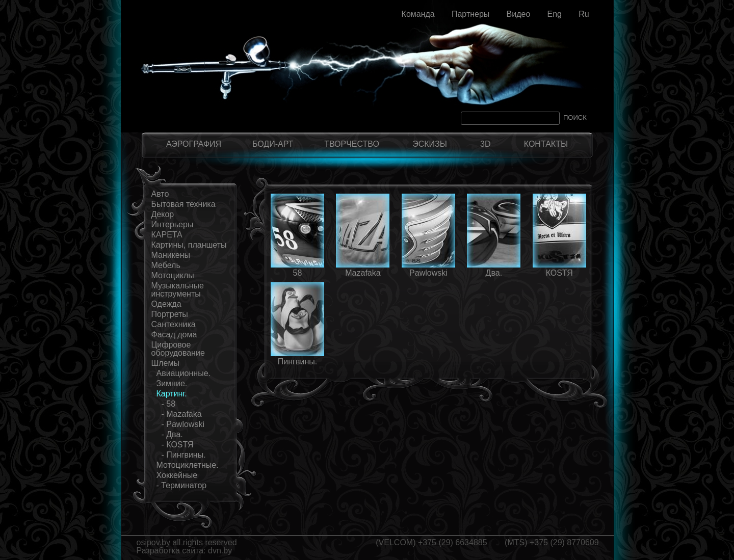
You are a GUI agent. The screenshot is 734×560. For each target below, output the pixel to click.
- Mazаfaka (182, 414)
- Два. (172, 434)
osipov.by (153, 542)
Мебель (166, 265)
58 (298, 273)
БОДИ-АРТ (273, 144)
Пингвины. (297, 362)
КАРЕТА (167, 235)
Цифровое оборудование (178, 349)
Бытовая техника (183, 204)
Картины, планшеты (189, 245)
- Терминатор (182, 485)
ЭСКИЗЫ (430, 144)
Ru (584, 14)
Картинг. (172, 394)
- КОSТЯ (178, 445)
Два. (494, 273)
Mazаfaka (363, 273)
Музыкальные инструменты (178, 290)
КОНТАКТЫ (546, 144)
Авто (160, 194)
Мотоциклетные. (188, 465)
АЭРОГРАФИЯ (194, 144)
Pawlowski (428, 273)
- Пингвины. (184, 455)
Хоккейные (177, 475)
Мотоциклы (173, 275)
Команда (418, 14)
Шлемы (165, 363)
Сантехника (174, 324)
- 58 (169, 404)
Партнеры (470, 14)
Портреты (170, 314)
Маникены (171, 255)
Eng (554, 14)
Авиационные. (184, 373)
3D (485, 144)
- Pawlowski (183, 424)
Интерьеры (173, 224)
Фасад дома (174, 335)
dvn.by (220, 551)
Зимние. (172, 383)
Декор (163, 214)
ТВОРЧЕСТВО (352, 144)
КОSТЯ (559, 273)
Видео (519, 14)
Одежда (166, 304)
